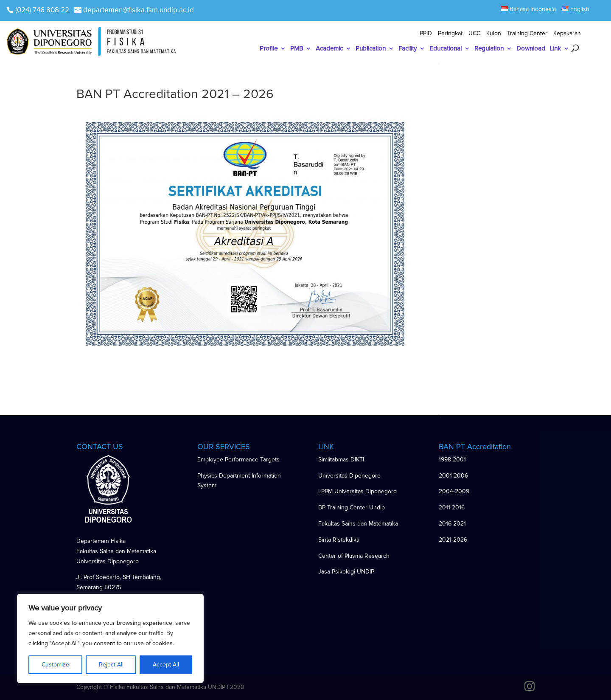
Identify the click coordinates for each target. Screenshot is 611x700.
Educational (446, 49)
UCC (474, 34)
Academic (329, 49)
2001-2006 (453, 476)
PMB (297, 49)
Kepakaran (567, 34)
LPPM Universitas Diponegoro (357, 491)
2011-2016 (452, 507)
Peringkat (450, 34)
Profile (269, 49)
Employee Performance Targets (238, 460)
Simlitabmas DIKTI (341, 460)
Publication (371, 49)
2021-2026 (453, 540)
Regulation (489, 49)
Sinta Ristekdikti (339, 540)
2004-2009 (454, 491)
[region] (110, 638)
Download (531, 49)
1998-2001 (452, 460)
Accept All (166, 665)
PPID (426, 34)
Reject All (111, 665)
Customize (55, 665)
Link (555, 49)
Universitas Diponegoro (349, 476)
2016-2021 (452, 524)
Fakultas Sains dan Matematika (358, 524)
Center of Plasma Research (354, 556)
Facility (408, 49)
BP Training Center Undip (352, 507)
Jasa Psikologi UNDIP (346, 572)
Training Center (527, 34)
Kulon (494, 34)
